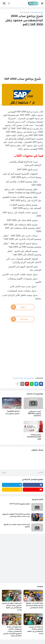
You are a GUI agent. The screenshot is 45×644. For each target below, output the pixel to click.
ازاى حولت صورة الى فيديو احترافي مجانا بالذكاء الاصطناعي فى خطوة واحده (12, 607)
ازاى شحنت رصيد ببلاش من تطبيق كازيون (17, 526)
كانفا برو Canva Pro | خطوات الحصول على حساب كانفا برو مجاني (16, 515)
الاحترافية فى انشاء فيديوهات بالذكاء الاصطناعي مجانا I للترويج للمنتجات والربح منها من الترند (13, 631)
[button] (42, 4)
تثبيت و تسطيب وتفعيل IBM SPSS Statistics (34, 414)
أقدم (5, 473)
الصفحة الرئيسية (37, 12)
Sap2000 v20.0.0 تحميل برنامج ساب (12, 413)
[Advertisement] (22, 52)
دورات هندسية (18, 378)
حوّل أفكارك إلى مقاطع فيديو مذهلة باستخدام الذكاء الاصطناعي (34, 606)
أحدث (40, 473)
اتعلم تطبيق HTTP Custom (20, 504)
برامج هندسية (25, 12)
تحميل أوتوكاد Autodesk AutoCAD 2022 (34, 437)
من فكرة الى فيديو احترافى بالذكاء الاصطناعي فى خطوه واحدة (35, 630)
